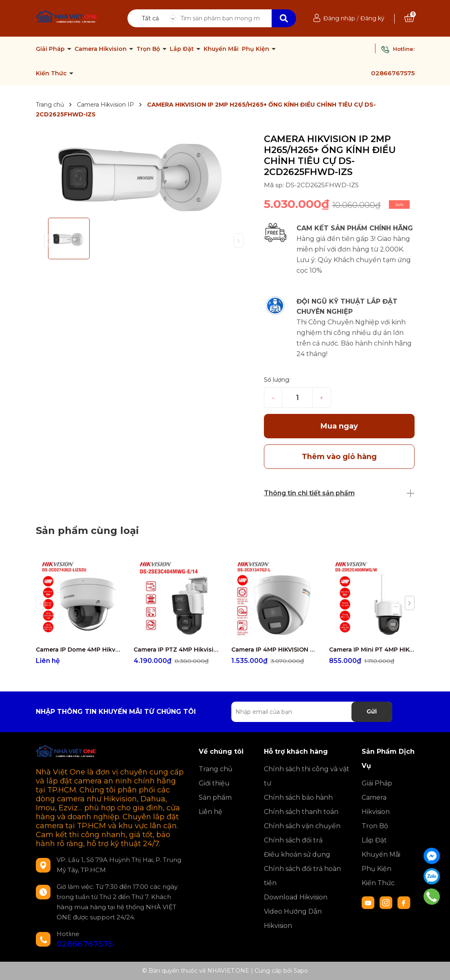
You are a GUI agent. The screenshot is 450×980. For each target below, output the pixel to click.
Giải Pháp (51, 49)
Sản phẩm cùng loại (87, 530)
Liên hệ (211, 812)
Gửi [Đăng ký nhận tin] (372, 711)
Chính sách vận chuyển (302, 826)
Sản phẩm (215, 797)
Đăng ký (372, 18)
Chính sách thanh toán (301, 812)
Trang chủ (216, 769)
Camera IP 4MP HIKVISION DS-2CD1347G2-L (274, 650)
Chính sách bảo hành (298, 797)
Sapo (301, 971)
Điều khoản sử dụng (297, 854)
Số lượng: (277, 380)
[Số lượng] (297, 398)
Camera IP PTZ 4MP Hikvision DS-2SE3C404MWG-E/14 (176, 650)
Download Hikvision (296, 897)
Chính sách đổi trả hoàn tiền (302, 876)
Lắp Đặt (183, 49)
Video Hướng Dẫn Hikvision (293, 919)
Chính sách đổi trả (293, 840)
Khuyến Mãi (221, 49)
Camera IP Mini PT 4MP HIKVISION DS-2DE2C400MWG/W (372, 650)
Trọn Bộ (149, 49)
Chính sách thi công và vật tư (307, 776)
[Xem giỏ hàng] (409, 18)
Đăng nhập (339, 18)
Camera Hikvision (101, 49)
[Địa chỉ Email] (312, 712)
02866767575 (393, 73)
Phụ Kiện (256, 49)
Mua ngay (339, 426)
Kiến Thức (52, 73)
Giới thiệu (214, 783)
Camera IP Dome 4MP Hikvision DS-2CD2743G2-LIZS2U (79, 650)
